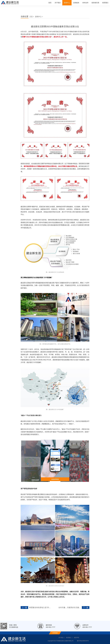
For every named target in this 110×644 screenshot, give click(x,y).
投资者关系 (95, 3)
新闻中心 (67, 3)
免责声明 (76, 638)
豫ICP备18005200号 (83, 641)
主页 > (32, 17)
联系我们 (105, 3)
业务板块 (76, 3)
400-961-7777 (50, 627)
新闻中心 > (39, 17)
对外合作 (85, 3)
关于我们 (58, 3)
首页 (50, 3)
